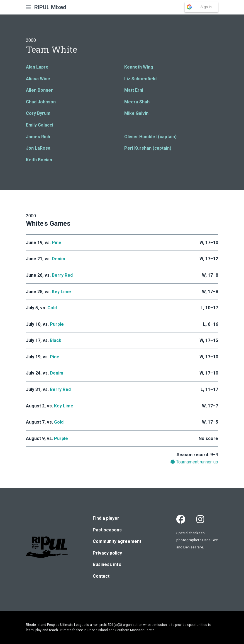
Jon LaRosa (38, 148)
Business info (107, 564)
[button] (28, 7)
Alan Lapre (37, 67)
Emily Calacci (40, 125)
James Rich (38, 137)
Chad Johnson (41, 102)
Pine (57, 243)
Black (56, 340)
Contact (101, 576)
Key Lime (61, 292)
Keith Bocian (39, 160)
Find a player (106, 518)
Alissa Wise (38, 79)
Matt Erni (134, 90)
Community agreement (117, 541)
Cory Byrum (38, 113)
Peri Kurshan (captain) (148, 148)
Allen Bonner (39, 90)
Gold (52, 308)
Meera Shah (137, 102)
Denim (58, 259)
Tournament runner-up (194, 462)
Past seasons (107, 530)
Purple (57, 324)
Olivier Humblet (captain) (150, 137)
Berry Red (62, 275)
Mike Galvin (136, 113)
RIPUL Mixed (50, 7)
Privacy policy (107, 553)
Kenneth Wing (139, 67)
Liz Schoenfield (140, 79)
